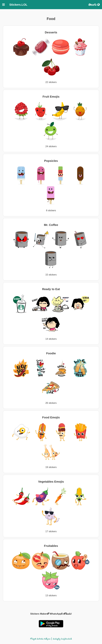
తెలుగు (94, 5)
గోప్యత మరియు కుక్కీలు (40, 639)
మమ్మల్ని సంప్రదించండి (62, 639)
